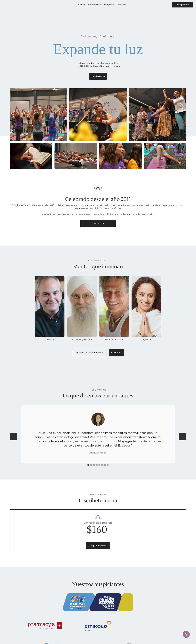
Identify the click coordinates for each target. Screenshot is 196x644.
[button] (13, 445)
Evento (81, 5)
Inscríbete (116, 353)
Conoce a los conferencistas (89, 353)
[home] (13, 5)
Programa (109, 5)
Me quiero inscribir (98, 547)
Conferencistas (94, 5)
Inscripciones (183, 5)
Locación (121, 5)
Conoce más (98, 224)
